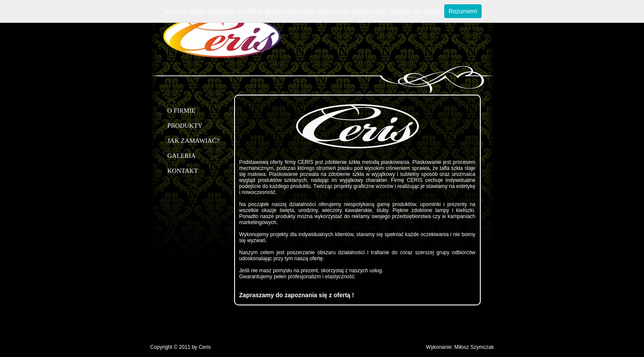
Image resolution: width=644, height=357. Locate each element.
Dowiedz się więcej (415, 11)
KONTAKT (183, 171)
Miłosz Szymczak (474, 347)
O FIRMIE (182, 111)
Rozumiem (463, 11)
